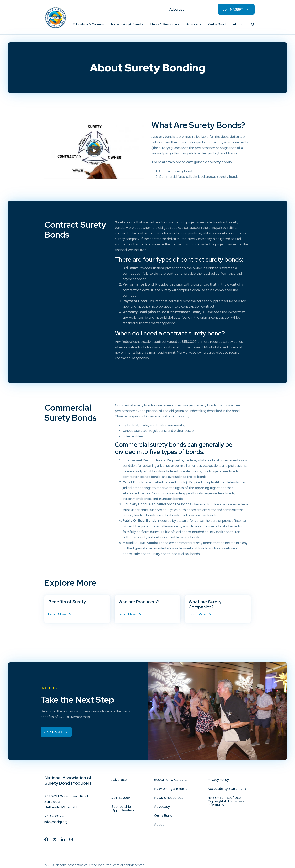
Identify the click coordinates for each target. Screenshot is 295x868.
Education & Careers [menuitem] (88, 24)
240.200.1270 (55, 813)
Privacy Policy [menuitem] (218, 777)
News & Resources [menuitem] (165, 24)
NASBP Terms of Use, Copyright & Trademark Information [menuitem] (226, 798)
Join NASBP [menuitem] (121, 795)
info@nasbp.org (56, 819)
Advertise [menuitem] (177, 9)
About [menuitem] (238, 24)
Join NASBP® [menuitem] (233, 9)
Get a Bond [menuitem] (217, 24)
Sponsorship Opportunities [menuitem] (123, 805)
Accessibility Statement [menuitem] (227, 786)
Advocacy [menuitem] (194, 24)
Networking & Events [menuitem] (127, 24)
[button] (104, 24)
